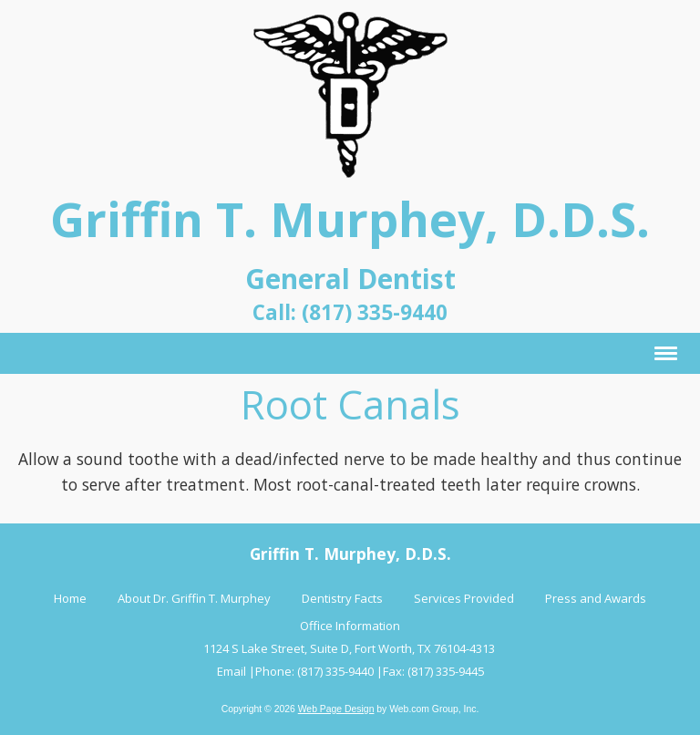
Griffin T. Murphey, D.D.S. (350, 218)
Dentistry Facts (342, 598)
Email (232, 671)
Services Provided (464, 598)
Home (70, 598)
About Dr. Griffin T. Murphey (194, 598)
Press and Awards (596, 598)
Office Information (350, 626)
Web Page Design (336, 709)
